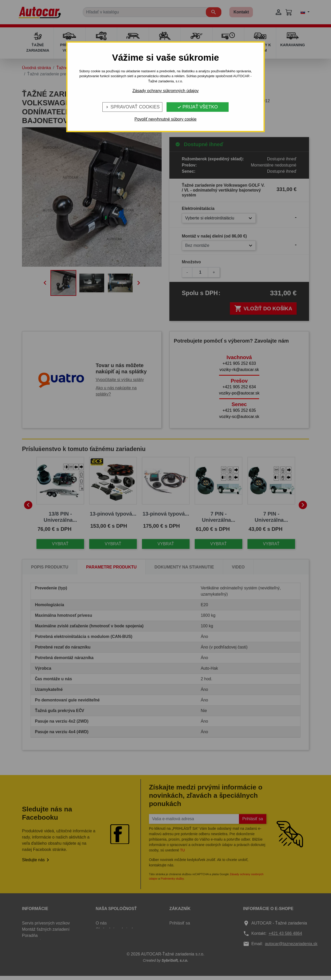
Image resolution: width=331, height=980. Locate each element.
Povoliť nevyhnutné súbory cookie (165, 119)
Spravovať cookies (132, 107)
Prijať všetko (197, 107)
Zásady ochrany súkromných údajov (165, 91)
